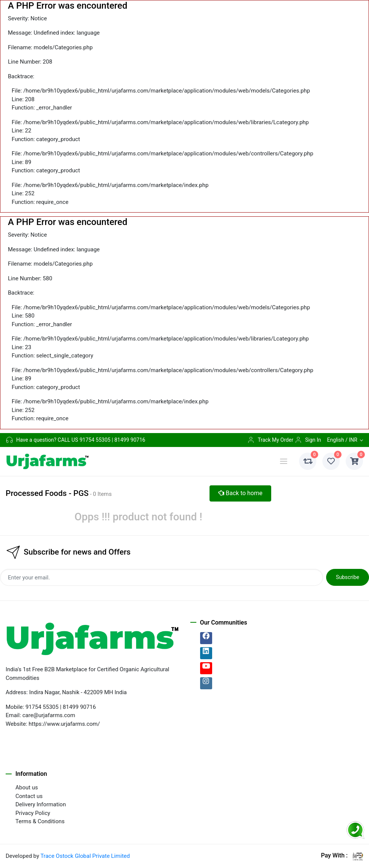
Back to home (240, 493)
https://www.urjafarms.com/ (64, 724)
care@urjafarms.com (49, 715)
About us (27, 787)
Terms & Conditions (40, 821)
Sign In (308, 440)
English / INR (342, 440)
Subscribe (348, 577)
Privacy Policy (33, 813)
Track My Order (270, 440)
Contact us (29, 796)
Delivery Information (41, 804)
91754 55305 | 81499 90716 (112, 440)
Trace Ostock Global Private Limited (85, 856)
